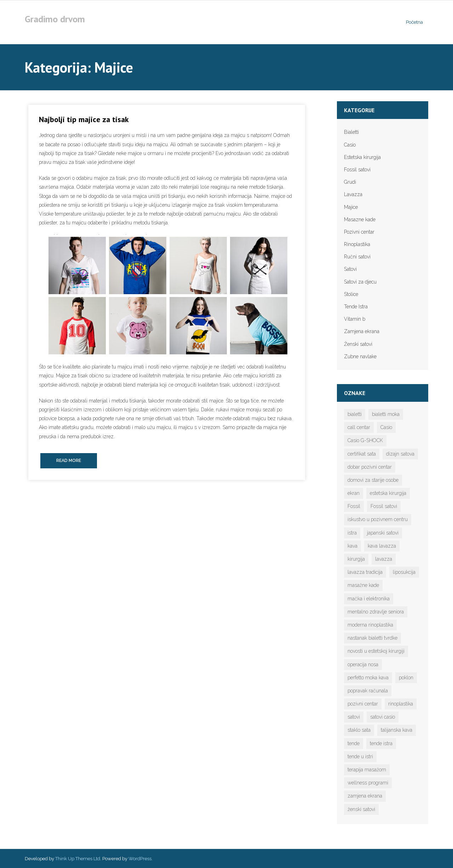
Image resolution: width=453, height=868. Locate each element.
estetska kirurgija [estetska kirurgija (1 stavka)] (388, 493)
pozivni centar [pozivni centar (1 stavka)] (363, 704)
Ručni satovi (357, 257)
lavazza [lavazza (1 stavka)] (384, 559)
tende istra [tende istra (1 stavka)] (381, 743)
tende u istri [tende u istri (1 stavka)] (360, 756)
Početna (414, 22)
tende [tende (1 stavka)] (354, 743)
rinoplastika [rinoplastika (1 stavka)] (401, 704)
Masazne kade (360, 219)
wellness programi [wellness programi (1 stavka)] (368, 783)
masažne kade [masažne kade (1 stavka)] (363, 585)
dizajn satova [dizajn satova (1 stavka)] (400, 454)
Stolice (351, 294)
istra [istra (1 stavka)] (352, 533)
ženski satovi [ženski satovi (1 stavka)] (361, 809)
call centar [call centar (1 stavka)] (359, 427)
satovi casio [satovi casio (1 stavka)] (383, 717)
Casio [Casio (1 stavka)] (386, 427)
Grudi (350, 182)
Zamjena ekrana (362, 331)
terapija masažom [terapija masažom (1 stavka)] (367, 770)
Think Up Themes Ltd (78, 859)
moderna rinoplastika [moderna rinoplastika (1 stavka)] (370, 625)
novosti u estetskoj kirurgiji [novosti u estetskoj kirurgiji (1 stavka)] (376, 651)
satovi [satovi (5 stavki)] (354, 717)
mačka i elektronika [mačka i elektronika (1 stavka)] (369, 599)
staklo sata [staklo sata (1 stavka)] (359, 730)
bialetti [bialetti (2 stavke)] (355, 414)
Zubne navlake (360, 356)
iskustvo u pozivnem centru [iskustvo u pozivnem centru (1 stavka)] (378, 519)
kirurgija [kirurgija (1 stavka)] (356, 559)
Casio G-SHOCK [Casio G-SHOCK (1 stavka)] (365, 440)
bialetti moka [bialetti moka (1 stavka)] (386, 414)
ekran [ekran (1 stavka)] (354, 493)
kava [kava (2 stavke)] (352, 546)
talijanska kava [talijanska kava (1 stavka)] (397, 730)
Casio (350, 145)
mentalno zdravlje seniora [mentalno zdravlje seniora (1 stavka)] (376, 612)
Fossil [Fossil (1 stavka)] (354, 506)
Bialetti (351, 132)
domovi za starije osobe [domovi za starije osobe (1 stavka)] (373, 480)
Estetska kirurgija (362, 157)
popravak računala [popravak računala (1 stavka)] (368, 691)
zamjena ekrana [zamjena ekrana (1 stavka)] (365, 796)
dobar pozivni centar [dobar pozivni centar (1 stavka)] (370, 467)
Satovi (350, 269)
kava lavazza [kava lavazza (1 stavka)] (382, 546)
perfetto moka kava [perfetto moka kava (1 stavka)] (368, 678)
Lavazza (353, 194)
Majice (351, 207)
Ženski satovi (358, 344)
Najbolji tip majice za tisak (84, 119)
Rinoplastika (357, 244)
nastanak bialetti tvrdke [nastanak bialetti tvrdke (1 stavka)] (372, 638)
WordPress (140, 859)
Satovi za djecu (360, 282)
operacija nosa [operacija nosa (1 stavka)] (363, 664)
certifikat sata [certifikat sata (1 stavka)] (362, 454)
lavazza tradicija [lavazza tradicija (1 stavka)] (365, 572)
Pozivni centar (359, 232)
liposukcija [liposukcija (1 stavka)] (404, 572)
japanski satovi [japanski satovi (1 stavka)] (383, 533)
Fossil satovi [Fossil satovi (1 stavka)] (384, 506)
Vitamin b (355, 319)
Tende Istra (356, 307)
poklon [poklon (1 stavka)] (406, 678)
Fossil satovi (357, 170)
